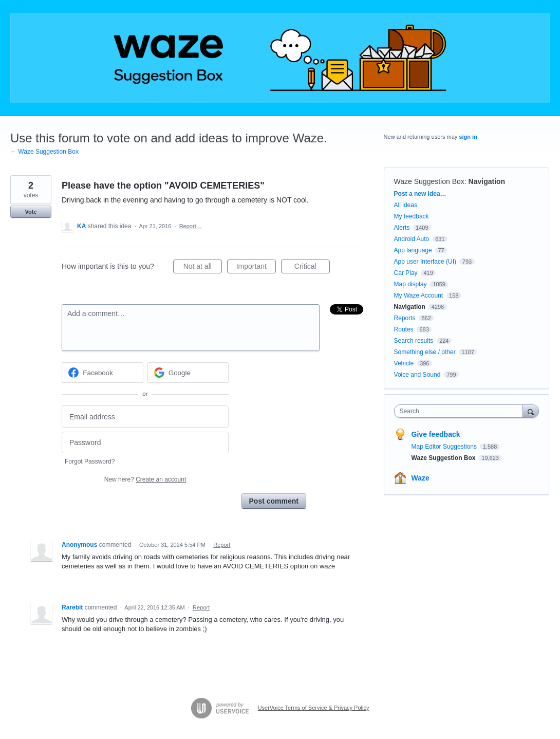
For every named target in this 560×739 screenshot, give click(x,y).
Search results (414, 341)
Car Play (406, 273)
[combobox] (461, 411)
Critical (312, 268)
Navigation (487, 181)
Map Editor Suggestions (445, 447)
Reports (405, 318)
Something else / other (425, 352)
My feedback (412, 216)
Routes (404, 329)
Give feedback (436, 434)
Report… (191, 226)
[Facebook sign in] (102, 373)
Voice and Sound (417, 375)
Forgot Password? (90, 461)
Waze (421, 478)
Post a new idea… (420, 194)
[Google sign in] (188, 373)
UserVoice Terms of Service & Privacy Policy (314, 708)
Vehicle (404, 363)
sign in (468, 137)
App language (413, 250)
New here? (145, 479)
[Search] (531, 411)
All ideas (406, 205)
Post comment (274, 501)
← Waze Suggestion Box (44, 152)
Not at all (203, 268)
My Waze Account (419, 295)
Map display (410, 284)
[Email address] (145, 417)
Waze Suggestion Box (429, 181)
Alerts (402, 228)
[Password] (145, 443)
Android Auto (412, 239)
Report (222, 545)
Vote (31, 212)
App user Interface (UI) (425, 262)
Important (256, 268)
